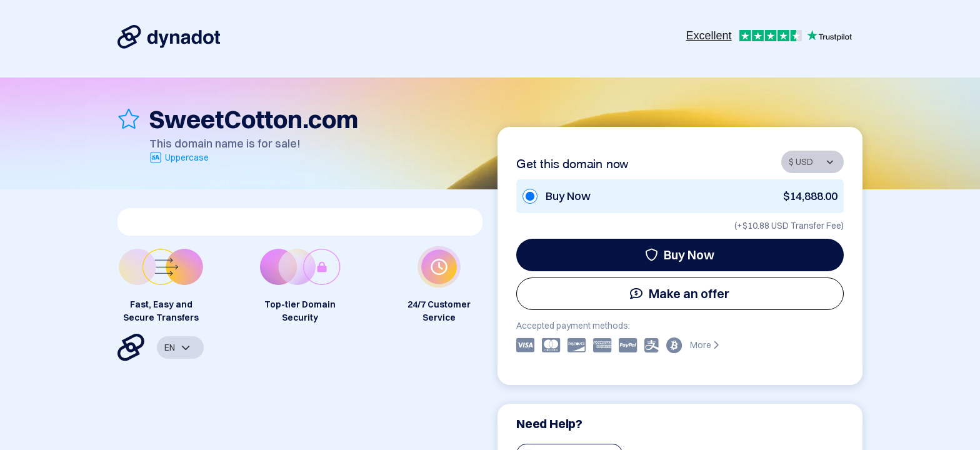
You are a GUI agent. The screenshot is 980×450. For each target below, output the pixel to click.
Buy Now (680, 255)
